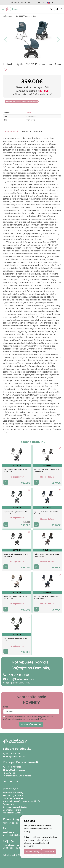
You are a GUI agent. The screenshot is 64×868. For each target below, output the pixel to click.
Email (6, 707)
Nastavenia (49, 852)
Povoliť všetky (32, 852)
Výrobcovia (8, 832)
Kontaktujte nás (10, 823)
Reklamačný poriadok (13, 795)
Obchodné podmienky (13, 798)
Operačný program (12, 810)
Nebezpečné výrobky (13, 813)
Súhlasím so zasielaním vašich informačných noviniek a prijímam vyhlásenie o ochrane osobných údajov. (28, 718)
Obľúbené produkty (12, 848)
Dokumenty (8, 804)
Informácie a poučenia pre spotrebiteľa (21, 801)
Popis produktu (12, 131)
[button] (3, 9)
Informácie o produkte (32, 131)
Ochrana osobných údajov (15, 807)
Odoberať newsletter (31, 724)
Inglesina (29, 113)
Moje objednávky (11, 845)
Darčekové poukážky (13, 835)
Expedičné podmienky (13, 793)
